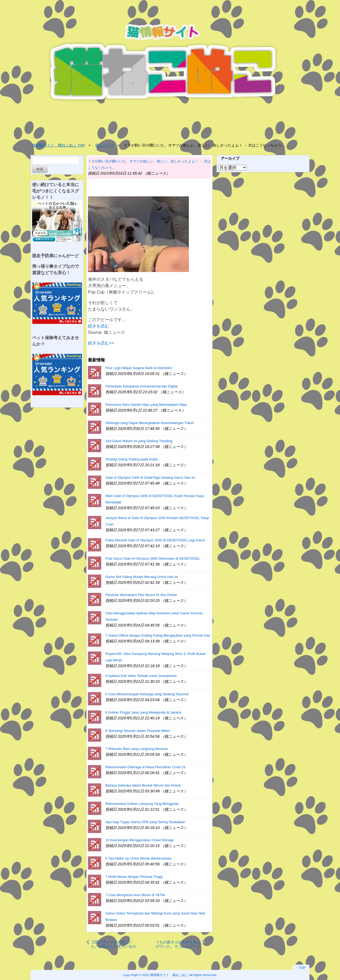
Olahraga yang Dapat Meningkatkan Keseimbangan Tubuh (150, 423)
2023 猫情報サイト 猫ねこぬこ (165, 975)
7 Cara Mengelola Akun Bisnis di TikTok (135, 895)
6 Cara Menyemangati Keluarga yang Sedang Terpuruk (147, 694)
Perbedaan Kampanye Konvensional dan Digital (142, 386)
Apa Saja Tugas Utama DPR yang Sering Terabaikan (145, 822)
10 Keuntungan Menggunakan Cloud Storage (140, 840)
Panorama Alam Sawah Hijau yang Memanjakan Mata (146, 405)
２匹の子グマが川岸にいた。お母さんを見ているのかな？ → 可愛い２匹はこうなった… (113, 944)
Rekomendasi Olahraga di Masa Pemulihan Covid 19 (145, 767)
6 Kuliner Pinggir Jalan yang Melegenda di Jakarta (143, 712)
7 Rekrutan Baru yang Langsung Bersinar (137, 749)
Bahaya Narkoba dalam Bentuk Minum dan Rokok (143, 785)
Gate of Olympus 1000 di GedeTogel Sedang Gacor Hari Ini (150, 478)
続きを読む (99, 326)
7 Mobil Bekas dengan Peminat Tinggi (134, 877)
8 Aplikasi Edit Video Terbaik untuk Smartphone (141, 676)
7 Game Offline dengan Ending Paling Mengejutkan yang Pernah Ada (158, 635)
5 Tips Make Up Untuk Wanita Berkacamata (138, 858)
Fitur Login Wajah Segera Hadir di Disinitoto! (139, 368)
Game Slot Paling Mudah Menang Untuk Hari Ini (142, 577)
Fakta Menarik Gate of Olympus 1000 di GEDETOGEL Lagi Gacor (155, 540)
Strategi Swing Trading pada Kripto (132, 459)
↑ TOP (301, 968)
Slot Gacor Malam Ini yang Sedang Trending (139, 441)
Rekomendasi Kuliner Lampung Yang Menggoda (142, 804)
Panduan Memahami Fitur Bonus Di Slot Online (141, 595)
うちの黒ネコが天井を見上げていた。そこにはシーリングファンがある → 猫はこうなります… (178, 944)
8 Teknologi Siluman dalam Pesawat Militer (138, 731)
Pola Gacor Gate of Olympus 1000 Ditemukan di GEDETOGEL (153, 558)
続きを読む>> (101, 343)
